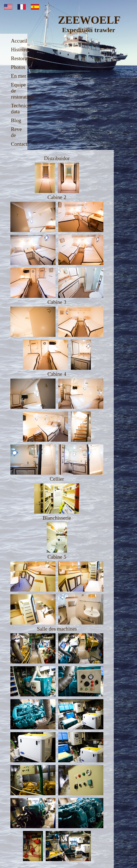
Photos (18, 67)
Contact (19, 144)
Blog (16, 120)
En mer (19, 76)
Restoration (23, 58)
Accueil (19, 41)
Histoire (19, 50)
